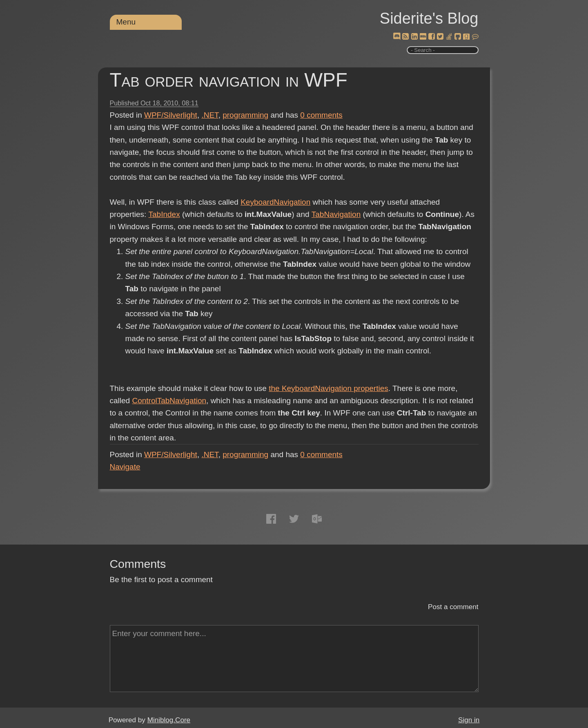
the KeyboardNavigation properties (329, 388)
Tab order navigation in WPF (229, 80)
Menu (126, 22)
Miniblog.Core (169, 720)
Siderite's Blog (429, 18)
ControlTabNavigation (169, 401)
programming (245, 115)
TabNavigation (336, 214)
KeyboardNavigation (275, 202)
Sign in (469, 720)
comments (321, 115)
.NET (210, 115)
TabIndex (164, 214)
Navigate (125, 467)
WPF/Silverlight (171, 115)
